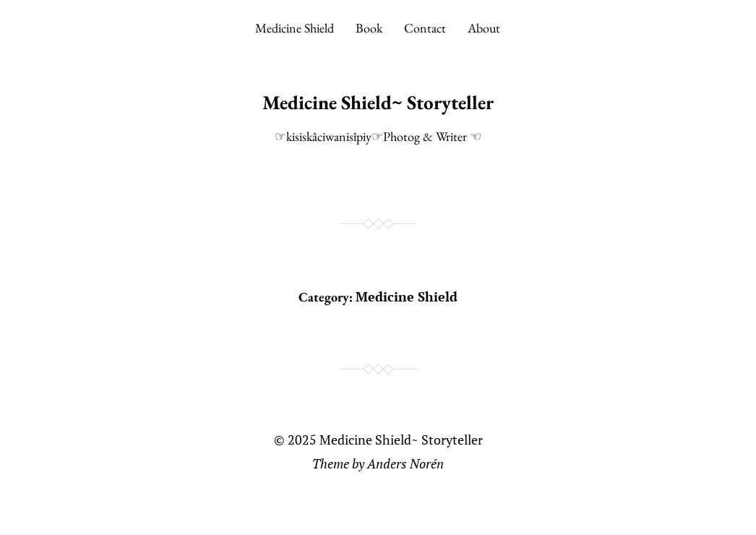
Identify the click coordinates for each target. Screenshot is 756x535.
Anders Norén (405, 463)
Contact (425, 28)
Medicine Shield (295, 28)
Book (369, 28)
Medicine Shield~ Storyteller (378, 102)
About (484, 28)
